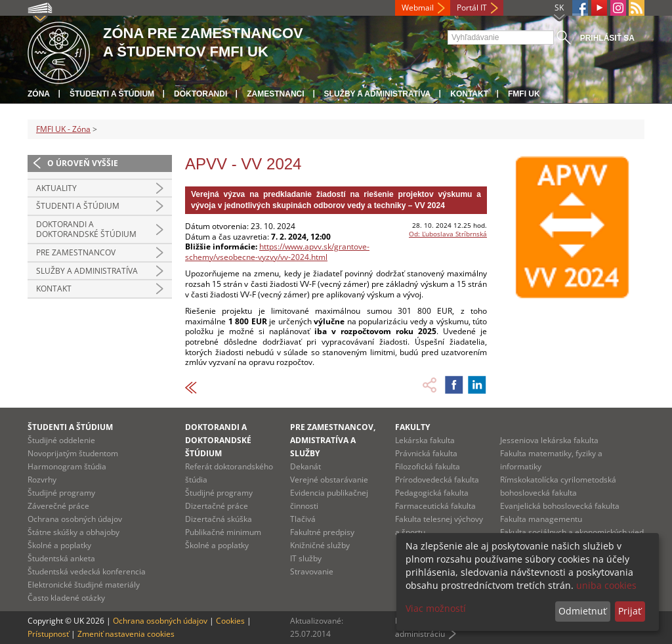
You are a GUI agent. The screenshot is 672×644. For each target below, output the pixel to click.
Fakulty (412, 427)
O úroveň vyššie (83, 163)
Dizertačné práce (217, 506)
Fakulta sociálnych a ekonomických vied (572, 532)
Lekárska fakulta (425, 440)
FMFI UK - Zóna (63, 129)
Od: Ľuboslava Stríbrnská (448, 234)
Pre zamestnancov (76, 252)
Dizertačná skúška (219, 519)
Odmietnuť (582, 611)
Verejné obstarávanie (329, 480)
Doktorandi (200, 94)
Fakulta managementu (541, 519)
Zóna (39, 94)
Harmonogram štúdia (67, 466)
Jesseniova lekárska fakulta (549, 440)
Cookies (230, 621)
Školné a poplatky (59, 545)
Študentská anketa (61, 558)
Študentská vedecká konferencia (87, 571)
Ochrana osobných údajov (75, 519)
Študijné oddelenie (61, 440)
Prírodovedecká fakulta (437, 480)
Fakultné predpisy (322, 532)
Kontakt (469, 94)
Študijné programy (61, 493)
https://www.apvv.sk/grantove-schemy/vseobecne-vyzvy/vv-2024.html (277, 252)
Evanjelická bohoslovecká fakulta (560, 506)
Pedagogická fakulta (432, 493)
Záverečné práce (58, 506)
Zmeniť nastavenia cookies (126, 634)
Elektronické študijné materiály (84, 585)
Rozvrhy (42, 480)
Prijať (630, 611)
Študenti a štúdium (112, 94)
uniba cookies (606, 585)
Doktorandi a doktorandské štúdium (86, 229)
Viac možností (436, 608)
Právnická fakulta (426, 453)
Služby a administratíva (378, 94)
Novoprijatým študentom (73, 453)
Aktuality (56, 188)
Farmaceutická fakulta (435, 506)
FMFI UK (524, 94)
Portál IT (472, 8)
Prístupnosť (48, 634)
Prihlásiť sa (607, 38)
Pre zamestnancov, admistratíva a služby (333, 440)
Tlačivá (303, 519)
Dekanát (305, 466)
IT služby (306, 558)
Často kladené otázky (66, 598)
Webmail (418, 8)
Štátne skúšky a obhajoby (73, 532)
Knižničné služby (320, 545)
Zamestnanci (275, 94)
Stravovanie (312, 571)
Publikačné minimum (223, 532)
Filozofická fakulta (428, 466)
